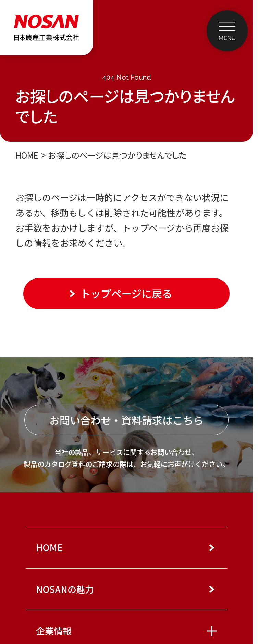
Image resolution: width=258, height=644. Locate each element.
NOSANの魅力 (65, 589)
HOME (27, 155)
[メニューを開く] (227, 31)
